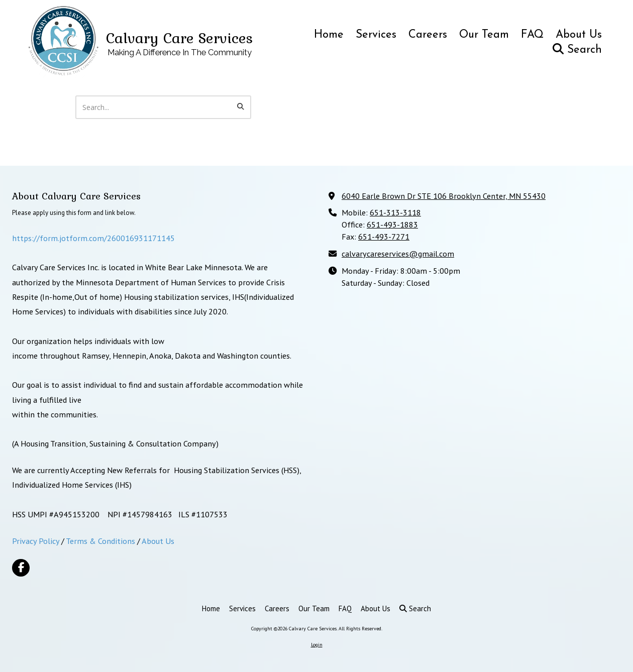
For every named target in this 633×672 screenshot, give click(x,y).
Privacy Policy (36, 541)
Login (317, 645)
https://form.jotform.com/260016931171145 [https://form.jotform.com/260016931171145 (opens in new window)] (93, 238)
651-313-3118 (395, 212)
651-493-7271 (384, 236)
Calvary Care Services (179, 38)
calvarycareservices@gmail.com (398, 253)
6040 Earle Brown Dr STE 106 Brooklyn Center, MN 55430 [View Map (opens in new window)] (444, 196)
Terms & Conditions (100, 541)
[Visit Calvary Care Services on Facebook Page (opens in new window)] (21, 568)
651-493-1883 (392, 224)
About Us (158, 541)
